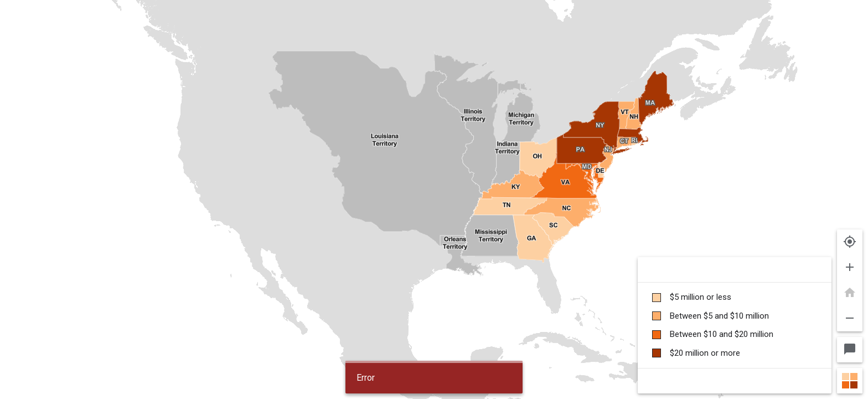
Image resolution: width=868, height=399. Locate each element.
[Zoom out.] (850, 319)
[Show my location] (850, 242)
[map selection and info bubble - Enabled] (850, 350)
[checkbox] (735, 297)
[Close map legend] (850, 381)
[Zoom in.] (850, 268)
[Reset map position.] (850, 293)
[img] (434, 199)
